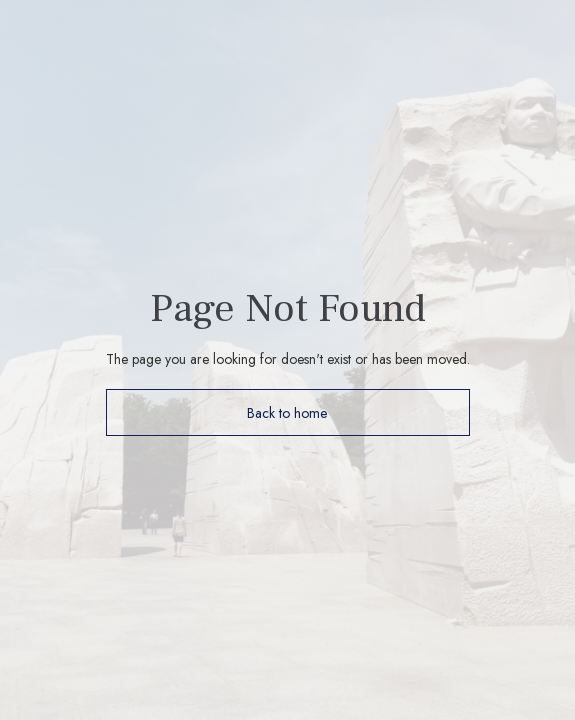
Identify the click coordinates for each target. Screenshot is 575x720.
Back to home (287, 413)
